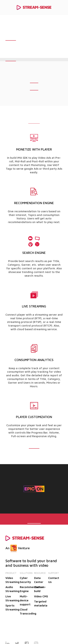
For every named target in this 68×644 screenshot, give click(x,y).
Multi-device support (25, 600)
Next (57, 488)
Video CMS (41, 596)
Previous (11, 488)
